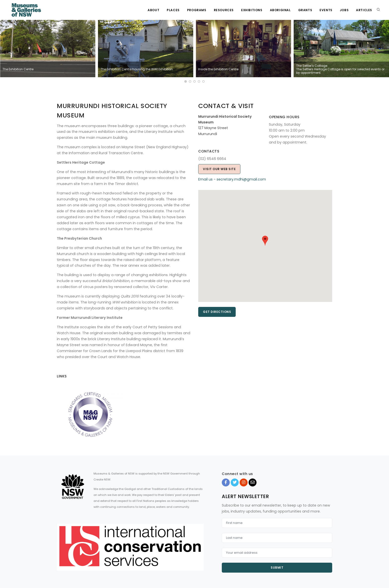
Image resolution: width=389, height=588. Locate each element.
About (153, 10)
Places (173, 10)
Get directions (217, 312)
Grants (305, 10)
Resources (224, 10)
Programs (197, 10)
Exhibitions (252, 10)
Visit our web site (219, 169)
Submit (277, 568)
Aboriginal (280, 10)
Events (326, 10)
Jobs (344, 10)
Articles (364, 10)
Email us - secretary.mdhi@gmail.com (232, 179)
